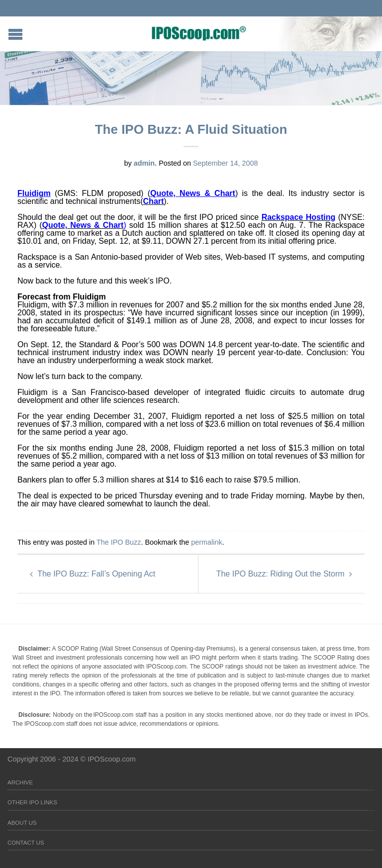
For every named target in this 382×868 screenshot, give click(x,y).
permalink (206, 542)
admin (144, 163)
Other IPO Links (32, 802)
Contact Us (26, 843)
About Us (22, 823)
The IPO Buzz (119, 542)
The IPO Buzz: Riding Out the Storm (284, 574)
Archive (20, 782)
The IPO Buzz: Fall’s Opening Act (93, 574)
